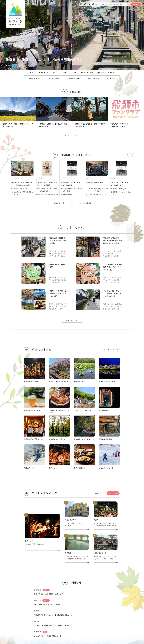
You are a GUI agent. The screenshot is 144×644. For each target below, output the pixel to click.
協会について (43, 609)
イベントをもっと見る (85, 202)
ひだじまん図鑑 (54, 78)
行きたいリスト (98, 4)
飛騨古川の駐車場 (93, 78)
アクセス (111, 73)
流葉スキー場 (29, 378)
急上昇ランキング (93, 403)
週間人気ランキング (111, 403)
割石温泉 (68, 463)
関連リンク (100, 609)
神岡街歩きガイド (100, 463)
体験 (64, 73)
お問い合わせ (119, 609)
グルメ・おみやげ (87, 73)
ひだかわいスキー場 (106, 378)
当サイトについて (24, 609)
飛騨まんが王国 (70, 430)
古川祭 (96, 430)
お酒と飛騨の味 (80, 378)
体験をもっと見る (59, 202)
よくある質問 (111, 78)
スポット (56, 73)
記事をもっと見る (72, 318)
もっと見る (72, 556)
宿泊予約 (100, 73)
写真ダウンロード (81, 609)
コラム (32, 73)
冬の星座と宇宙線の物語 (94, 182)
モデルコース (44, 73)
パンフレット (62, 609)
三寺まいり (53, 378)
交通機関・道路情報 (73, 78)
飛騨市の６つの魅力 (35, 78)
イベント (73, 73)
